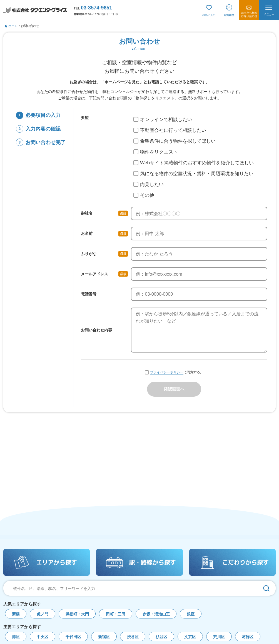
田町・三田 (116, 614)
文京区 (190, 637)
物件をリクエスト (156, 152)
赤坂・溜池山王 (156, 614)
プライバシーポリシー (167, 373)
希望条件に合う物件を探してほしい (175, 141)
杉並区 (161, 637)
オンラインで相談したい (163, 119)
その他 (144, 195)
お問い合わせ (30, 26)
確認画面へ (174, 389)
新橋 (16, 614)
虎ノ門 (43, 614)
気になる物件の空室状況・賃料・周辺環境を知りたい (193, 173)
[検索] (266, 588)
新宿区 (104, 637)
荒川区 (219, 637)
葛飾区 (248, 637)
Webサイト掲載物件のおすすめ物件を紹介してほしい (194, 163)
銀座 (191, 614)
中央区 (43, 637)
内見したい (149, 184)
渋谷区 (133, 637)
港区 (16, 637)
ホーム (11, 26)
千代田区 (73, 637)
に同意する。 (174, 373)
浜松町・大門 (77, 614)
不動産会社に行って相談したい (170, 130)
